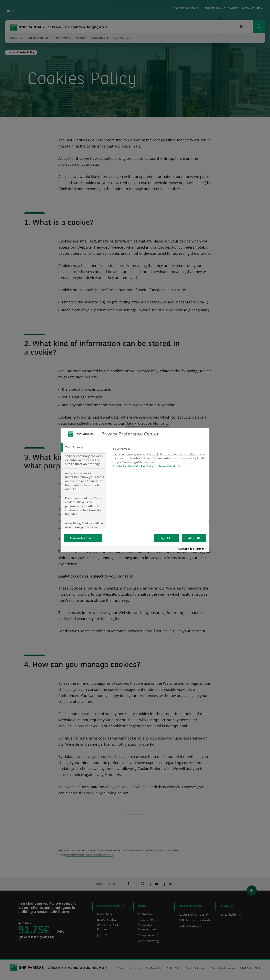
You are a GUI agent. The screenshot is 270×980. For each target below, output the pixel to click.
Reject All (166, 538)
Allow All (194, 538)
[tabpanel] (159, 459)
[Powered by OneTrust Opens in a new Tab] (192, 550)
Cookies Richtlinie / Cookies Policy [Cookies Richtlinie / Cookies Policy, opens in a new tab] (133, 466)
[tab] (83, 447)
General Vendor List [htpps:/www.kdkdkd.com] (170, 466)
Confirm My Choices (83, 538)
